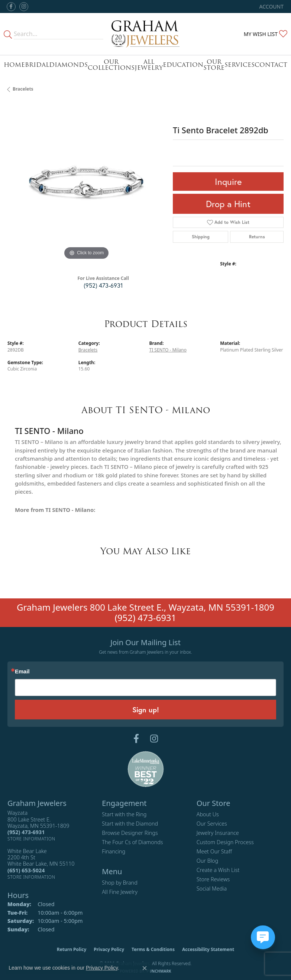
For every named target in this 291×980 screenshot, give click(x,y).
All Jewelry (149, 65)
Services (240, 65)
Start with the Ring (124, 814)
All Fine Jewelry (120, 892)
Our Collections (111, 65)
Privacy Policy (109, 949)
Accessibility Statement (208, 949)
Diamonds (68, 65)
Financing (114, 851)
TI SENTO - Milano (168, 350)
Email (22, 672)
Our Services (212, 824)
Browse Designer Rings (130, 833)
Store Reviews (213, 879)
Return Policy (72, 949)
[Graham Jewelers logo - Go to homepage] (146, 34)
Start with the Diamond (130, 824)
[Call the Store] (26, 832)
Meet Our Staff (214, 851)
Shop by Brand (119, 883)
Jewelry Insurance (218, 833)
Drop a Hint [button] (228, 204)
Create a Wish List (218, 870)
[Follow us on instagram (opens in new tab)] (24, 7)
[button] (271, 6)
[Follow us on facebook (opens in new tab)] (11, 7)
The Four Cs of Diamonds (132, 842)
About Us (208, 814)
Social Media (212, 888)
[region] (86, 183)
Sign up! (146, 710)
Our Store (214, 65)
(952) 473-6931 (103, 285)
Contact (271, 65)
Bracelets (23, 89)
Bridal (37, 65)
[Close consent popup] (145, 968)
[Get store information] (31, 839)
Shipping (201, 237)
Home (14, 65)
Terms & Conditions (153, 949)
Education (183, 65)
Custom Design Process (225, 842)
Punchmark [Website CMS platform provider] (159, 971)
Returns (257, 237)
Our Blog (208, 861)
